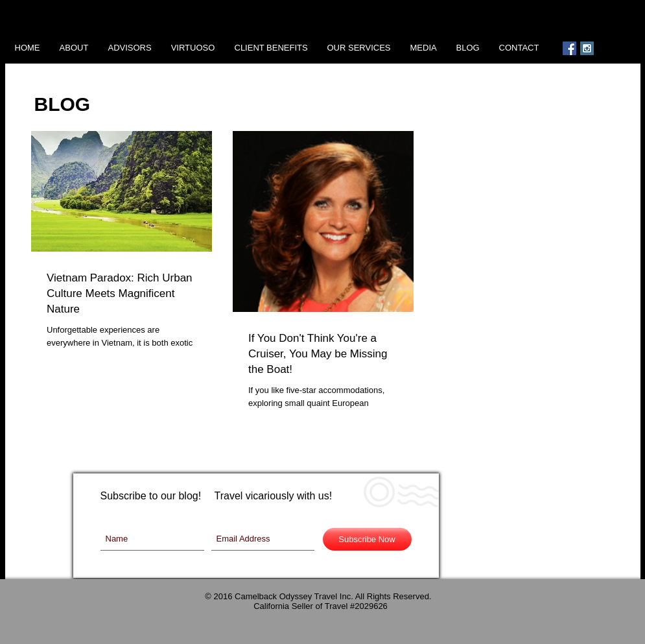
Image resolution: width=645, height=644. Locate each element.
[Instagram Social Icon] (587, 48)
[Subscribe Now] (367, 539)
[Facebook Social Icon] (569, 48)
